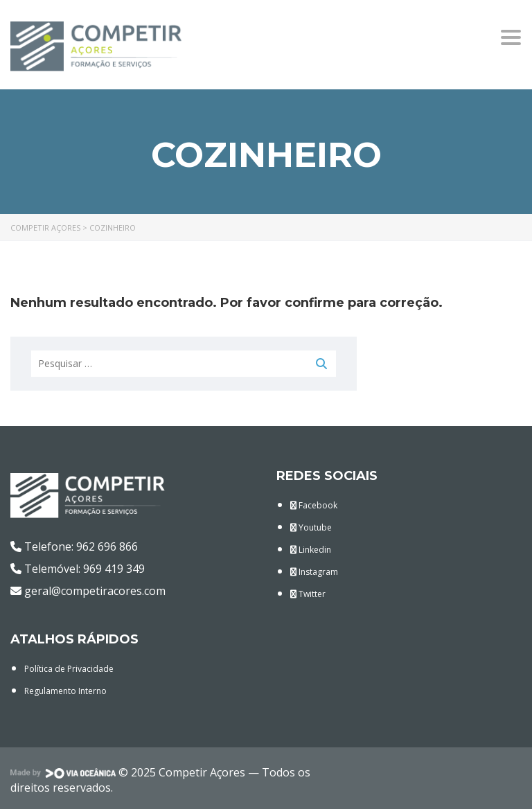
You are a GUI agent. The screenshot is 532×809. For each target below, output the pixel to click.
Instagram (314, 572)
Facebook (314, 505)
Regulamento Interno (65, 691)
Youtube (311, 527)
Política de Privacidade (69, 669)
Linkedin (311, 550)
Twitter (308, 594)
